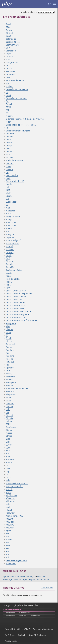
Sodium (9, 406)
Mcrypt (9, 220)
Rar (8, 353)
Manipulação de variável (17, 483)
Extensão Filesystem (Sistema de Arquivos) (25, 119)
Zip (7, 554)
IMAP (8, 178)
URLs (8, 477)
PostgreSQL (11, 323)
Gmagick (10, 146)
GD (7, 172)
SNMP (9, 397)
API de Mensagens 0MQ (16, 560)
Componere (11, 51)
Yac (8, 537)
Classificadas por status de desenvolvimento (22, 616)
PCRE (8, 285)
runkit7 (9, 374)
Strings (9, 436)
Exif (8, 101)
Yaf (7, 543)
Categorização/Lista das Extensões (21, 605)
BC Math (10, 33)
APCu (8, 27)
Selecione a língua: (29, 12)
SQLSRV (9, 418)
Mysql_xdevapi (13, 243)
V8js (8, 480)
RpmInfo (10, 368)
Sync (8, 448)
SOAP (8, 400)
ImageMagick (12, 175)
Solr (8, 409)
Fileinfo (9, 116)
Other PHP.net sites (37, 635)
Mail (8, 208)
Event (8, 95)
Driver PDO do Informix (16, 303)
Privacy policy (11, 641)
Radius (9, 347)
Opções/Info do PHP (15, 181)
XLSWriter (10, 513)
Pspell (9, 338)
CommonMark (12, 45)
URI (8, 474)
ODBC (8, 469)
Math (8, 214)
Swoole (9, 445)
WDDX (9, 492)
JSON (8, 190)
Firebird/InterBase (14, 160)
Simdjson (10, 391)
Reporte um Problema (39, 580)
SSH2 (8, 424)
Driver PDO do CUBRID (16, 291)
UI (7, 466)
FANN (8, 107)
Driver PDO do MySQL (16, 306)
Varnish (9, 489)
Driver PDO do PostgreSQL (18, 314)
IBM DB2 (10, 163)
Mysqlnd (10, 249)
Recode (9, 359)
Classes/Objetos (13, 42)
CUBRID (9, 57)
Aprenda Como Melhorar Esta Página (19, 577)
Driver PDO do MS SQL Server (19, 294)
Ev (7, 92)
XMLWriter (11, 528)
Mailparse (10, 211)
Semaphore (11, 383)
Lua (8, 199)
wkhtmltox (11, 501)
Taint (8, 451)
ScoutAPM (10, 377)
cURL (8, 60)
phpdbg (9, 329)
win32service (12, 495)
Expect (9, 104)
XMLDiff (9, 519)
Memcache (11, 223)
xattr (8, 504)
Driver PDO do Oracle (15, 309)
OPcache (10, 261)
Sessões (10, 386)
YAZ (8, 551)
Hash (8, 154)
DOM (8, 77)
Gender (9, 137)
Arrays (9, 30)
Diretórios (10, 74)
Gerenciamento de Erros (17, 89)
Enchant (10, 86)
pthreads (10, 341)
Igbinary (10, 169)
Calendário (11, 39)
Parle (8, 276)
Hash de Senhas (13, 279)
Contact (21, 635)
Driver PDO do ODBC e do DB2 (19, 312)
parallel (10, 273)
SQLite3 (9, 415)
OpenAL (9, 264)
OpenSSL (10, 267)
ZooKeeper (11, 563)
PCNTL (9, 282)
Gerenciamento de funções (18, 131)
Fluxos (9, 433)
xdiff (8, 507)
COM (8, 48)
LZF (7, 205)
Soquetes (10, 403)
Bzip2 (8, 36)
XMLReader (11, 522)
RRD (8, 371)
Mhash (9, 229)
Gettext (9, 143)
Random (10, 350)
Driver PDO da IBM (14, 300)
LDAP (8, 193)
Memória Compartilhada (17, 389)
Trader (9, 463)
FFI (7, 113)
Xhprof (9, 510)
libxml (9, 196)
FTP (8, 128)
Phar (8, 326)
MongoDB (10, 234)
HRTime (9, 157)
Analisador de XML (14, 516)
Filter (8, 122)
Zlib (8, 557)
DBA (8, 66)
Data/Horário (12, 63)
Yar (7, 549)
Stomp (9, 430)
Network (10, 252)
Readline (10, 356)
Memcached (12, 226)
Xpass (9, 531)
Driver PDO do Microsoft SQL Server (22, 320)
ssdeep (9, 421)
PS (7, 335)
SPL (8, 412)
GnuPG (9, 152)
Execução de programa (16, 98)
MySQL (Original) (13, 240)
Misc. (8, 232)
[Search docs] (50, 4)
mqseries (10, 237)
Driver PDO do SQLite (15, 317)
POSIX (9, 332)
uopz (8, 471)
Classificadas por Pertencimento (17, 613)
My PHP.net (9, 635)
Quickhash (11, 344)
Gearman (10, 134)
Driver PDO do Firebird (16, 297)
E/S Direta (11, 72)
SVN (8, 442)
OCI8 (8, 258)
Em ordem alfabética (13, 610)
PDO (8, 288)
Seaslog (9, 380)
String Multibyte (13, 217)
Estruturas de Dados (15, 80)
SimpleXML (11, 394)
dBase (9, 69)
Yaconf (9, 540)
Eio (7, 83)
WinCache (10, 498)
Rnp (8, 365)
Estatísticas (11, 427)
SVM (8, 439)
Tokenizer (10, 460)
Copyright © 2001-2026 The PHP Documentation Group (29, 629)
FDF (8, 110)
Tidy (8, 457)
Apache (9, 24)
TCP (8, 454)
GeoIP (9, 140)
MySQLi (9, 246)
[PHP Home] (7, 4)
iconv (8, 166)
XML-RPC (10, 525)
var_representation (15, 486)
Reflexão (10, 362)
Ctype (9, 54)
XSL (8, 534)
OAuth (9, 255)
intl (7, 187)
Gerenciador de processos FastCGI (21, 125)
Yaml (8, 546)
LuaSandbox (12, 202)
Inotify (9, 184)
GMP (8, 149)
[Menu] (55, 4)
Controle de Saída (14, 270)
